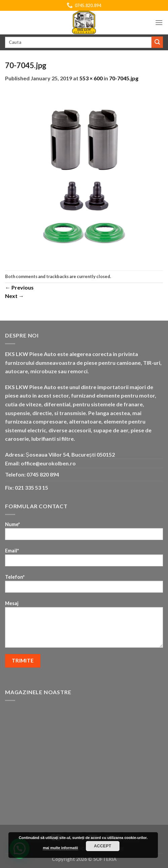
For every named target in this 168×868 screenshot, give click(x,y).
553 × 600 (91, 78)
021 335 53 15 (31, 487)
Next (14, 296)
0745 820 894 (43, 474)
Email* (84, 559)
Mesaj (84, 626)
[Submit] (157, 42)
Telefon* (84, 586)
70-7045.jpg (124, 78)
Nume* (84, 533)
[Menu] (159, 22)
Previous (19, 287)
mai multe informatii (60, 848)
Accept (103, 846)
